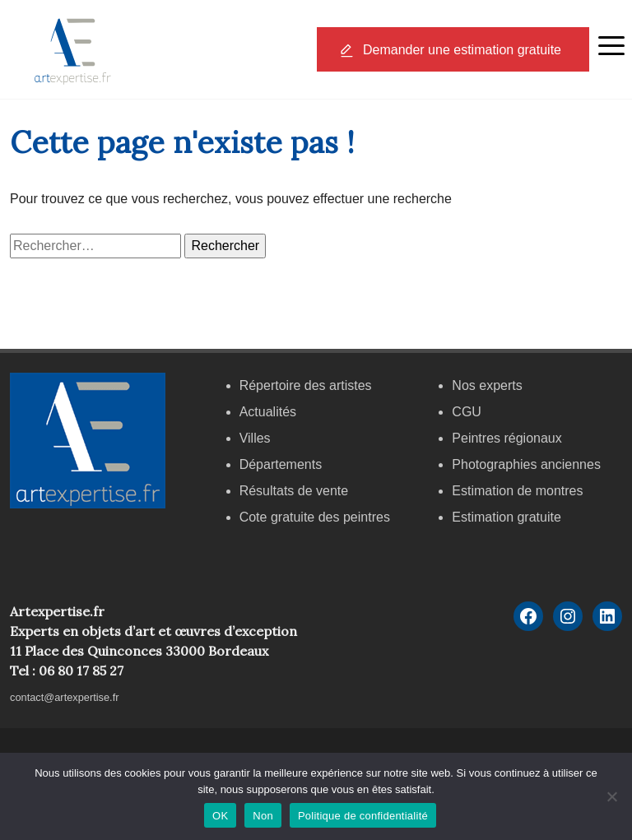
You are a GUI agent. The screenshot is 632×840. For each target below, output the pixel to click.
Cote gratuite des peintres (315, 517)
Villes (255, 438)
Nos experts (487, 385)
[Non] (611, 796)
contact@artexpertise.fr (64, 697)
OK (220, 816)
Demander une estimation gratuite (462, 50)
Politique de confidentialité (363, 816)
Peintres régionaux (507, 438)
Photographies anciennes (526, 464)
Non (263, 816)
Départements (281, 464)
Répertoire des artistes (306, 385)
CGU (467, 412)
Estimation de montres (517, 491)
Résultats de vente (294, 491)
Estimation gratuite (507, 517)
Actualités (268, 412)
